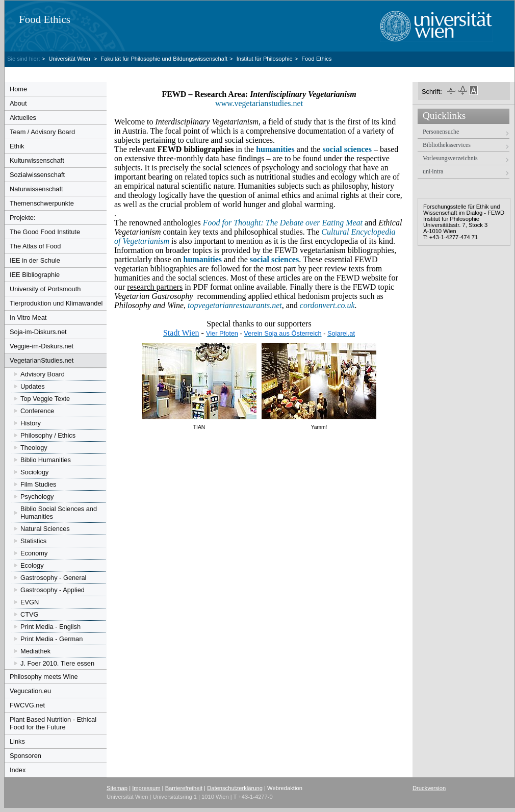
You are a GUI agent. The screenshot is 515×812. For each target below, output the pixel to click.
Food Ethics (45, 19)
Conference (37, 411)
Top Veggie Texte (45, 399)
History (31, 423)
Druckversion (429, 788)
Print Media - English (50, 627)
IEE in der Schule (35, 260)
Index (18, 770)
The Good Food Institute (45, 232)
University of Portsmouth (45, 289)
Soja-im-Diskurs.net (38, 332)
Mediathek (35, 651)
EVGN (30, 602)
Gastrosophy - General (53, 578)
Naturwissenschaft (36, 189)
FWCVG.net (27, 705)
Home (18, 89)
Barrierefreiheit (184, 788)
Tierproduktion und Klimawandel (56, 303)
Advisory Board (43, 374)
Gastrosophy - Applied (53, 590)
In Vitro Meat (28, 318)
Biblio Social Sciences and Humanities (59, 513)
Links (17, 741)
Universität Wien (70, 59)
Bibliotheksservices (447, 145)
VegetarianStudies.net (42, 360)
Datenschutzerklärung (235, 788)
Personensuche (441, 132)
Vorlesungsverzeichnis (450, 158)
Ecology (32, 565)
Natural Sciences (45, 529)
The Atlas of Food (35, 246)
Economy (34, 553)
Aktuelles (23, 118)
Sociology (35, 472)
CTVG (30, 614)
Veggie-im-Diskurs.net (42, 346)
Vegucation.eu (30, 691)
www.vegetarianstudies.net (260, 103)
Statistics (33, 541)
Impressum (146, 788)
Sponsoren (25, 756)
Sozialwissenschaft (37, 175)
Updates (33, 386)
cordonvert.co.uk (327, 305)
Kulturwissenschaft (37, 160)
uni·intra (433, 171)
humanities (203, 259)
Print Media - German (51, 639)
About (18, 103)
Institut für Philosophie (265, 59)
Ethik (17, 146)
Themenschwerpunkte (42, 203)
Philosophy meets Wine (44, 677)
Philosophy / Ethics (48, 435)
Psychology (37, 497)
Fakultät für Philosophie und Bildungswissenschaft (164, 59)
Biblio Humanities (46, 460)
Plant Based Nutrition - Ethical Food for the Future (53, 723)
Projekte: (23, 218)
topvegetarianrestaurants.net (235, 305)
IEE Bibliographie (35, 275)
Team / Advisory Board (42, 132)
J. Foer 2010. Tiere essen (57, 663)
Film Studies (38, 484)
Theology (34, 448)
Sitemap (117, 788)
